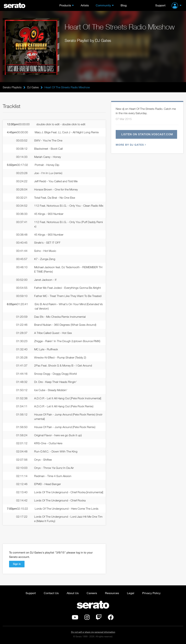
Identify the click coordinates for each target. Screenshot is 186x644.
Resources (112, 593)
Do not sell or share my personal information (93, 632)
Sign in (17, 564)
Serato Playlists (12, 87)
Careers (92, 593)
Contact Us (51, 593)
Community (103, 5)
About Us (73, 593)
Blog (124, 5)
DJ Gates (33, 87)
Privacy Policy (151, 593)
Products (65, 5)
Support (160, 5)
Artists (85, 5)
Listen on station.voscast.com (147, 134)
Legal (131, 593)
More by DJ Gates (130, 145)
